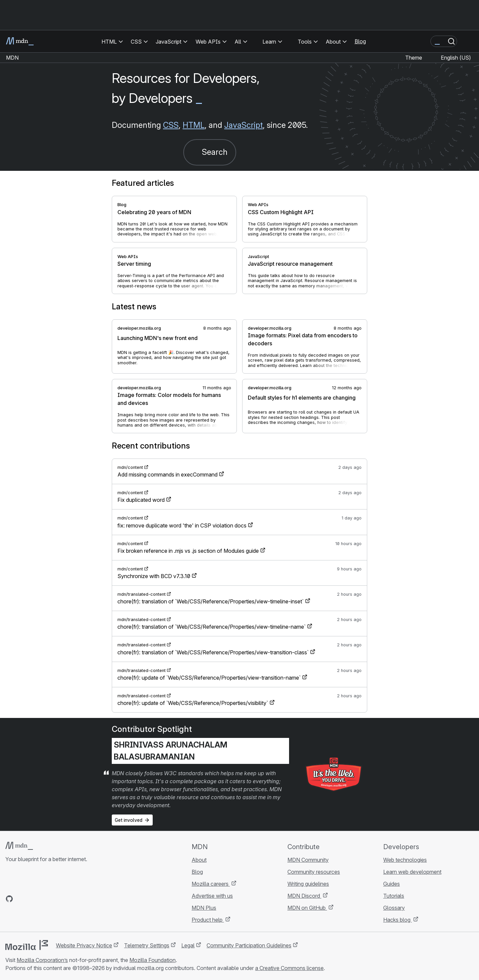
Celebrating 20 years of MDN (154, 212)
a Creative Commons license (289, 968)
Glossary (394, 908)
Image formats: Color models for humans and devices (169, 399)
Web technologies (405, 860)
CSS (171, 125)
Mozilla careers (211, 884)
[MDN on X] (33, 899)
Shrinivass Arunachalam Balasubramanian (171, 751)
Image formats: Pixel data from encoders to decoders (303, 339)
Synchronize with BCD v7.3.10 (154, 576)
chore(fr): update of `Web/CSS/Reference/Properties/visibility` (193, 703)
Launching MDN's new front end (158, 338)
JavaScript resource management (290, 264)
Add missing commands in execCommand (167, 475)
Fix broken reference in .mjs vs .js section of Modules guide (188, 551)
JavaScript (243, 125)
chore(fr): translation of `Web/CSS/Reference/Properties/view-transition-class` (213, 652)
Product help (208, 920)
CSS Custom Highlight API (281, 212)
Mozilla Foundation (153, 960)
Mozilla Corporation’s (42, 960)
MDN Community (308, 860)
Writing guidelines (308, 884)
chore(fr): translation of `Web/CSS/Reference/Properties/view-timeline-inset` (211, 601)
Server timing (134, 264)
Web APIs (258, 205)
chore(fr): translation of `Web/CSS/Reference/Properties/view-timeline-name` (212, 627)
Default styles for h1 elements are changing (302, 398)
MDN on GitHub (307, 908)
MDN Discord (304, 896)
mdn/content (130, 467)
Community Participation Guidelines (249, 945)
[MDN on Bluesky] (21, 899)
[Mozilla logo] (27, 945)
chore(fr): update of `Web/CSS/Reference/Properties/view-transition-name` (209, 678)
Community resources (314, 872)
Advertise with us (212, 896)
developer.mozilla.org (139, 328)
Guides (392, 884)
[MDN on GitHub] (9, 899)
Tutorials (394, 896)
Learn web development (412, 872)
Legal (188, 945)
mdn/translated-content (142, 594)
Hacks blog (398, 920)
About (199, 860)
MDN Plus (204, 908)
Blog (360, 41)
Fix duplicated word (141, 500)
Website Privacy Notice (84, 945)
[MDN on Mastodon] (45, 899)
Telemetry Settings (147, 945)
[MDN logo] (19, 846)
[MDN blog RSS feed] (57, 899)
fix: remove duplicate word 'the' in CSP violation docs (182, 525)
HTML (194, 125)
